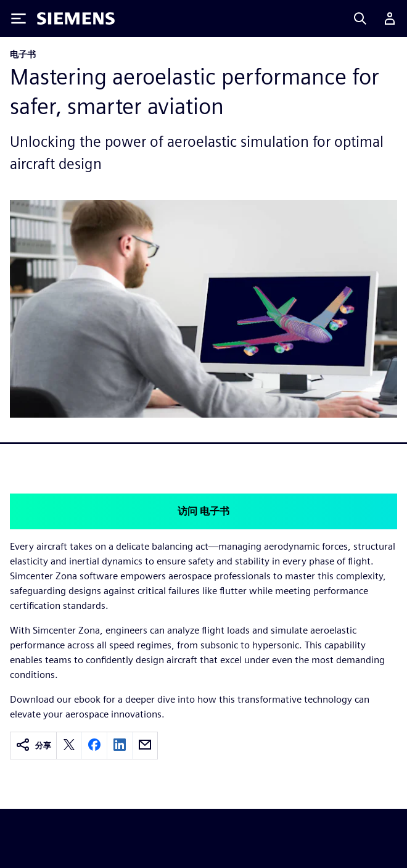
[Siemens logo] (76, 19)
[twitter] (69, 746)
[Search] (360, 19)
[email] (145, 746)
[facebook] (94, 746)
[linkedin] (120, 746)
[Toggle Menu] (18, 19)
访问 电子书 (203, 511)
